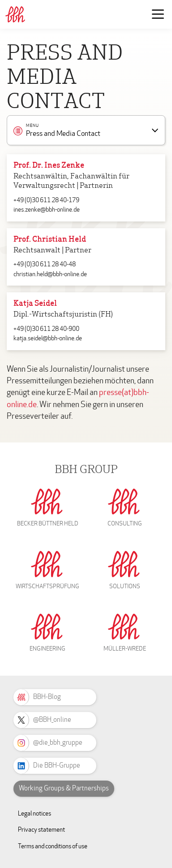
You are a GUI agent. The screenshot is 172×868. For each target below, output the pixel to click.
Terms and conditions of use (53, 846)
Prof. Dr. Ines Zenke (49, 166)
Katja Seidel (35, 304)
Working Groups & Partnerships (64, 788)
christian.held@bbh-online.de (50, 274)
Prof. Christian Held (50, 240)
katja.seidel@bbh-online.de (48, 338)
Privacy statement (41, 830)
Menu (32, 126)
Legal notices (34, 814)
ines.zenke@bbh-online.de (47, 210)
